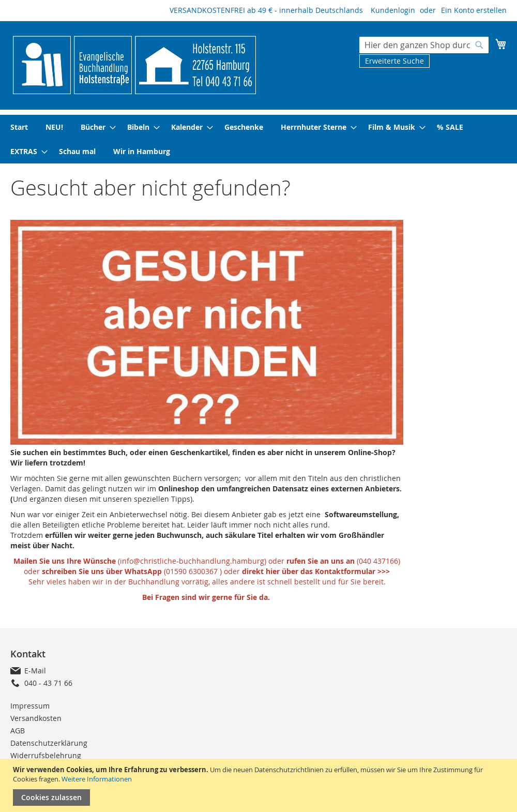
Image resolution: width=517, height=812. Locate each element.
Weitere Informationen (97, 779)
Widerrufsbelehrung (46, 755)
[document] (260, 785)
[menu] (258, 139)
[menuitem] (19, 127)
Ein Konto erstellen (474, 10)
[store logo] (134, 65)
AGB (18, 731)
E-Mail (35, 671)
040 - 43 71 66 (48, 683)
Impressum (30, 706)
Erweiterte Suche (394, 61)
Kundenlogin (393, 10)
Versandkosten (36, 718)
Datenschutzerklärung (49, 743)
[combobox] (424, 45)
